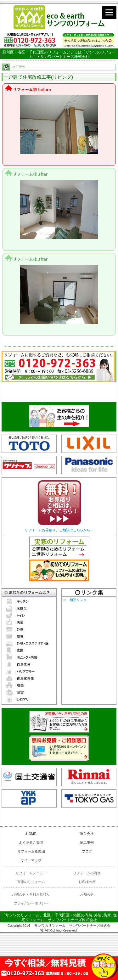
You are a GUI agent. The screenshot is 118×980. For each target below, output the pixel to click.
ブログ (87, 851)
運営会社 (87, 834)
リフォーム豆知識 (31, 851)
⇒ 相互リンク (75, 600)
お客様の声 (87, 882)
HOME (31, 834)
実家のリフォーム (31, 882)
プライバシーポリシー (31, 903)
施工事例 (87, 842)
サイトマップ (31, 860)
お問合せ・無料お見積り (31, 894)
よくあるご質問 (31, 842)
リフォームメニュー (31, 873)
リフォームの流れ (87, 873)
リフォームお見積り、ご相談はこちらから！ (59, 530)
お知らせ (87, 894)
